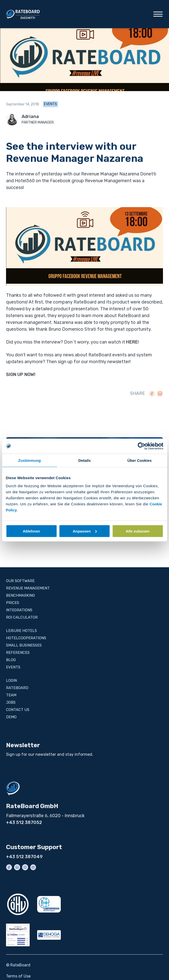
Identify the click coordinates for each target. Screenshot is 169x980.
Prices (13, 603)
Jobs (11, 702)
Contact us (18, 710)
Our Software (20, 581)
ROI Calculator (22, 617)
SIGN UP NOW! (21, 374)
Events (50, 104)
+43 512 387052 (24, 822)
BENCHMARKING (20, 595)
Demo (11, 717)
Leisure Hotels (21, 631)
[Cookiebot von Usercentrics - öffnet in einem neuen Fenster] (141, 446)
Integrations (19, 610)
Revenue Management (28, 588)
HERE (132, 342)
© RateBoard (18, 965)
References (18, 653)
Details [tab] (84, 460)
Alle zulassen (137, 531)
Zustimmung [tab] (30, 460)
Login (11, 681)
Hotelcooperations (26, 638)
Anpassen (85, 531)
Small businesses (24, 645)
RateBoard (17, 688)
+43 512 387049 (24, 857)
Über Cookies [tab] (139, 460)
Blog (11, 660)
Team (11, 695)
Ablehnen (31, 531)
